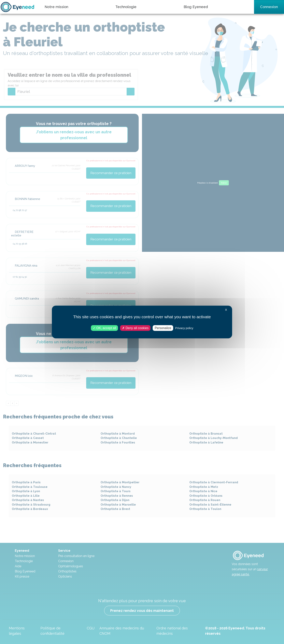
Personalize (163, 328)
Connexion (269, 7)
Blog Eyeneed (196, 7)
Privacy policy (184, 328)
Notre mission (56, 7)
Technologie (126, 7)
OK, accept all (104, 328)
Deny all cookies (135, 328)
